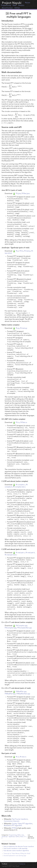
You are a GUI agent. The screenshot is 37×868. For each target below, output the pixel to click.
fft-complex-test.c (19, 487)
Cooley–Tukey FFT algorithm (22, 824)
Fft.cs (18, 423)
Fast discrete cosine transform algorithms (16, 851)
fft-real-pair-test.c (11, 555)
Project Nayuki (12, 3)
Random (21, 5)
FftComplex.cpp (22, 626)
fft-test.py (24, 328)
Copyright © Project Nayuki (11, 866)
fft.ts (22, 251)
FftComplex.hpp (11, 628)
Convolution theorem (12, 821)
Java (23, 835)
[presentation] (21, 78)
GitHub (17, 8)
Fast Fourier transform (20, 819)
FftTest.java (26, 194)
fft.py (18, 328)
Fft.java (18, 194)
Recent (28, 3)
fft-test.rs (23, 757)
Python (18, 837)
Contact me (22, 864)
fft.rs (17, 757)
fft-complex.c (20, 485)
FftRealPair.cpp (21, 692)
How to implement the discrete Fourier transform (19, 847)
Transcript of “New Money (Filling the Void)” (17, 854)
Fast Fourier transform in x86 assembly (15, 849)
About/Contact (7, 8)
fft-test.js (27, 251)
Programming (6, 5)
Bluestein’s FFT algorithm (13, 826)
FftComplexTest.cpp (25, 628)
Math (15, 5)
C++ (25, 837)
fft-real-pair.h (30, 553)
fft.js (17, 251)
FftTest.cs (24, 423)
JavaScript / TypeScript (8, 837)
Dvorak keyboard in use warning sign (15, 856)
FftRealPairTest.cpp (23, 694)
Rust (22, 837)
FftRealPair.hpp (10, 694)
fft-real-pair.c (20, 553)
